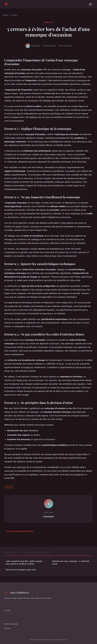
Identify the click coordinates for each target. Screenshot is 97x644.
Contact (7, 628)
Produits (14, 15)
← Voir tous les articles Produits (19, 531)
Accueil (5, 15)
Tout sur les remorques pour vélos (21, 570)
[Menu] (90, 4)
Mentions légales (11, 624)
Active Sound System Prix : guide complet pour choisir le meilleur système (24, 562)
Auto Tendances (17, 593)
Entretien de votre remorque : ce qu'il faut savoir (71, 562)
